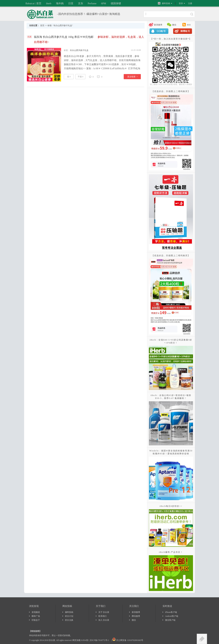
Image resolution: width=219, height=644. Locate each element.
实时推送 (167, 606)
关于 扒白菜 (104, 612)
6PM (104, 3)
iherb (49, 3)
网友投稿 (67, 606)
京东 (81, 3)
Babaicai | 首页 (33, 3)
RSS (189, 25)
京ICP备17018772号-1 (100, 640)
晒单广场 (36, 616)
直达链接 (133, 77)
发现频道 (36, 612)
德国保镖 (116, 3)
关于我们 (101, 606)
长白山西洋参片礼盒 (79, 50)
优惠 (29, 37)
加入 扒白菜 (104, 620)
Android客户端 (172, 616)
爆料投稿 (164, 3)
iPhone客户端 (171, 612)
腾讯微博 (136, 616)
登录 (181, 3)
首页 (42, 25)
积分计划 (69, 616)
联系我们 (102, 616)
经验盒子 (36, 620)
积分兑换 (69, 620)
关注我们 (134, 606)
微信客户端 (170, 620)
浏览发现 (34, 606)
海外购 (60, 3)
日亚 (71, 3)
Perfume (92, 3)
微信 (174, 25)
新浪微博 (158, 25)
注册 (190, 3)
